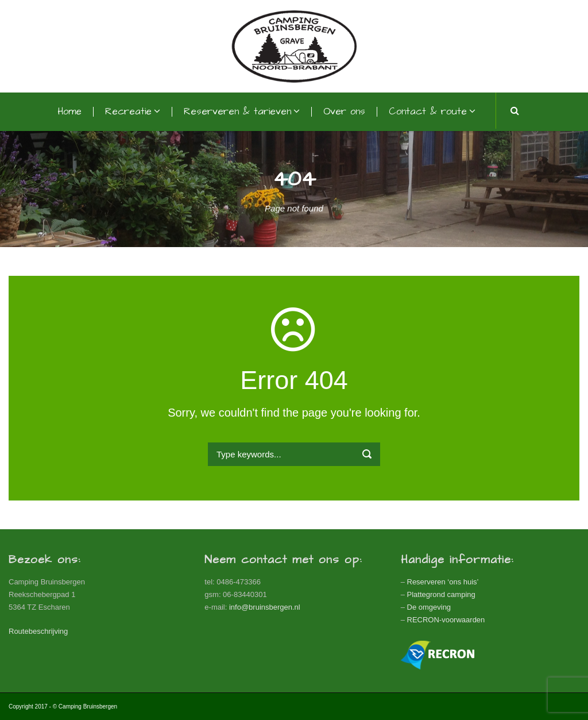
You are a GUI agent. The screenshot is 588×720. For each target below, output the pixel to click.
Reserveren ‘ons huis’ (443, 582)
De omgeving (429, 607)
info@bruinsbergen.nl (265, 607)
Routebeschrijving (38, 631)
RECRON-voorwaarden (446, 620)
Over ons (344, 112)
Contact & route (428, 112)
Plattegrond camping (441, 594)
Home (69, 112)
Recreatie (128, 112)
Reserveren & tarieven (237, 112)
